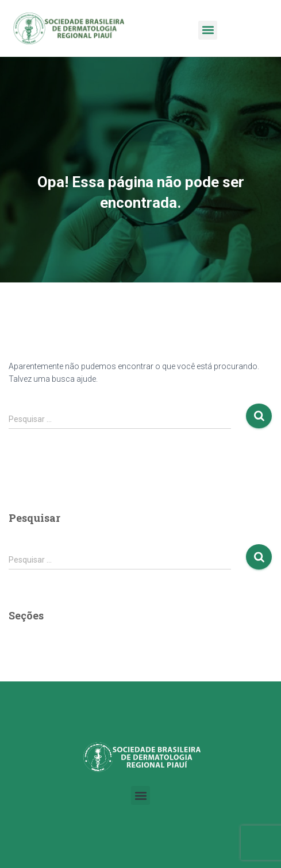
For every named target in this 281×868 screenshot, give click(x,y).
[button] (208, 30)
